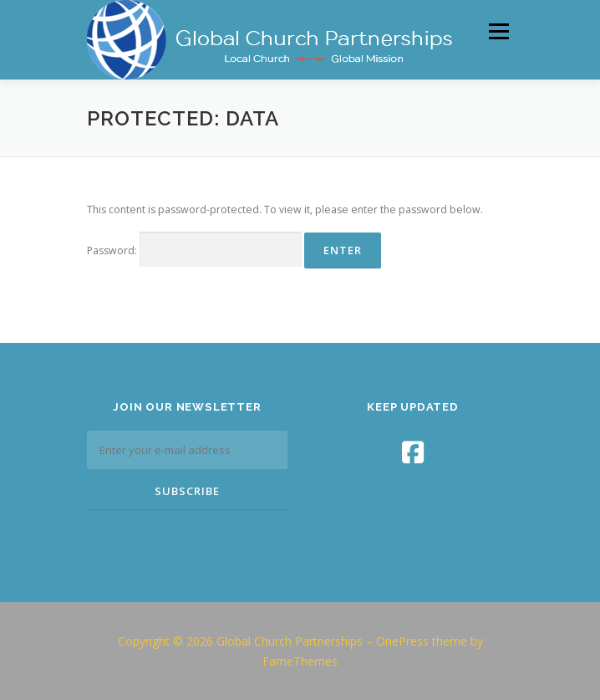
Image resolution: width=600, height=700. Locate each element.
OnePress (402, 641)
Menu (498, 31)
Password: (194, 250)
